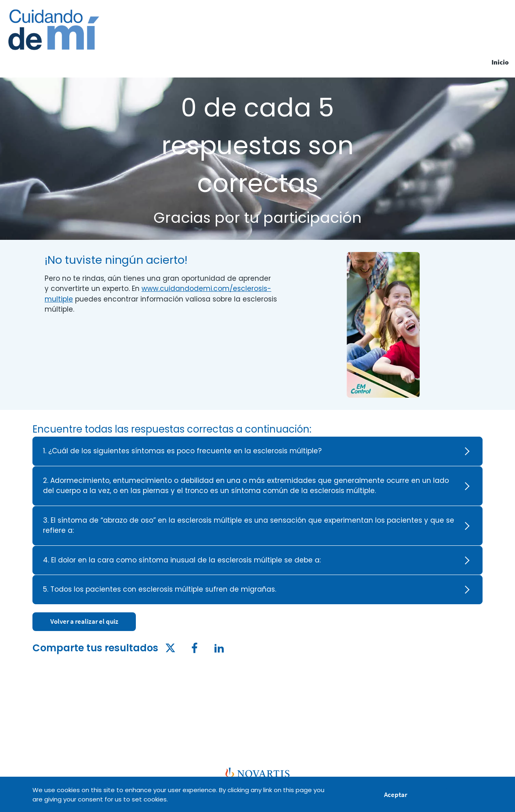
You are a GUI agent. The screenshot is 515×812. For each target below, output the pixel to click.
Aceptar (396, 796)
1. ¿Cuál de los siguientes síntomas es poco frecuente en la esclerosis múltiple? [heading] (182, 451)
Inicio (500, 62)
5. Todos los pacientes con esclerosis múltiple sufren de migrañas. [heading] (160, 589)
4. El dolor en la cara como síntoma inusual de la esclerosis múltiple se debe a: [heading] (182, 560)
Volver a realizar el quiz (84, 621)
